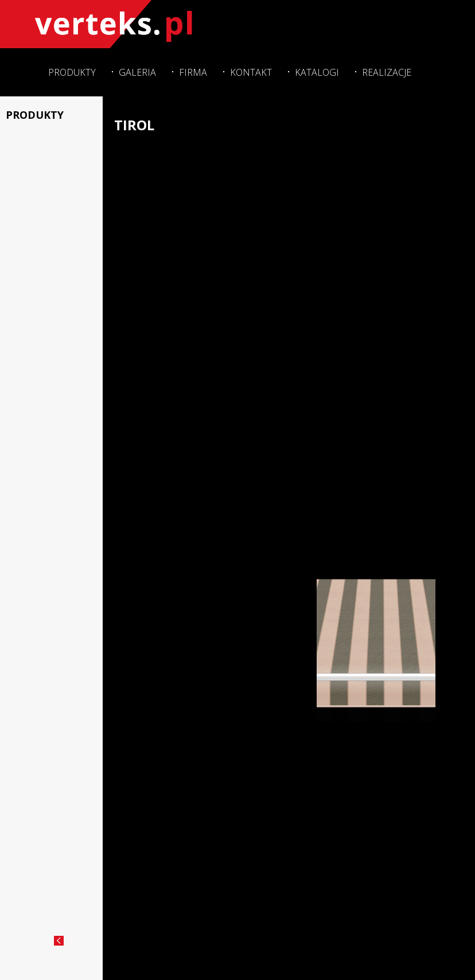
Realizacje (386, 71)
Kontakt (249, 71)
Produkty (67, 71)
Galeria (133, 71)
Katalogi (316, 71)
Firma (190, 71)
